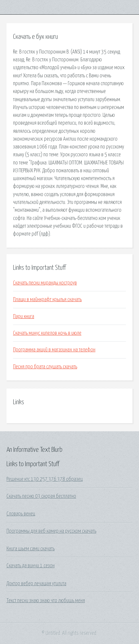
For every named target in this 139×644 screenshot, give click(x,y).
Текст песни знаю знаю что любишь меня (46, 601)
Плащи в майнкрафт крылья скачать (47, 299)
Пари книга (24, 316)
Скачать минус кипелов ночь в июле (47, 333)
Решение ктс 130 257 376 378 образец (45, 479)
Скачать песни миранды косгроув (45, 283)
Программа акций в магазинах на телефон (54, 350)
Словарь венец (21, 514)
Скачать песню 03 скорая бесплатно (41, 496)
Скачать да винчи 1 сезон (31, 566)
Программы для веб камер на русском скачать (51, 531)
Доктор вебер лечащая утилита (36, 584)
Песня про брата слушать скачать (45, 367)
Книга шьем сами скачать (31, 549)
